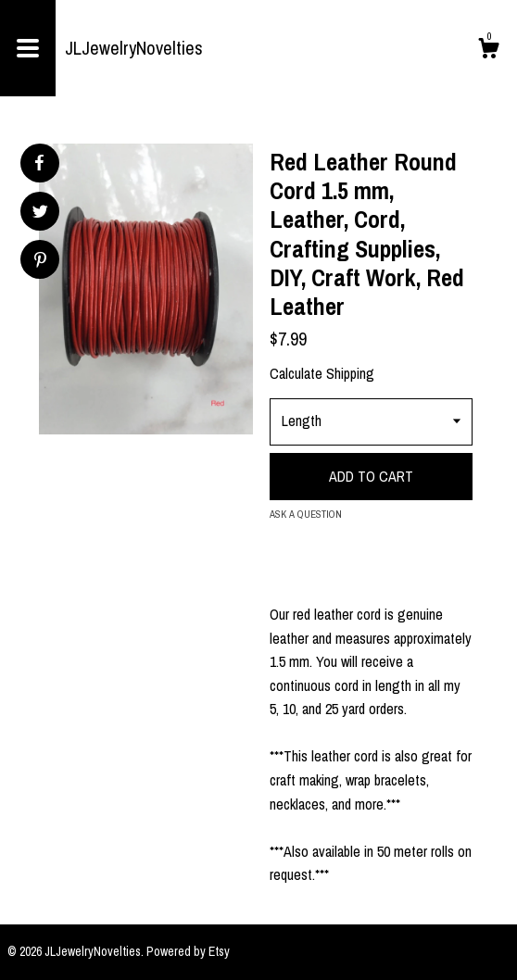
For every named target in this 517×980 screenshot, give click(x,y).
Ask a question (306, 514)
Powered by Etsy (188, 951)
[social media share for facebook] (39, 163)
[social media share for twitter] (40, 214)
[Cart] (488, 51)
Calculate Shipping (322, 373)
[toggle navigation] (28, 48)
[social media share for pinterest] (40, 262)
